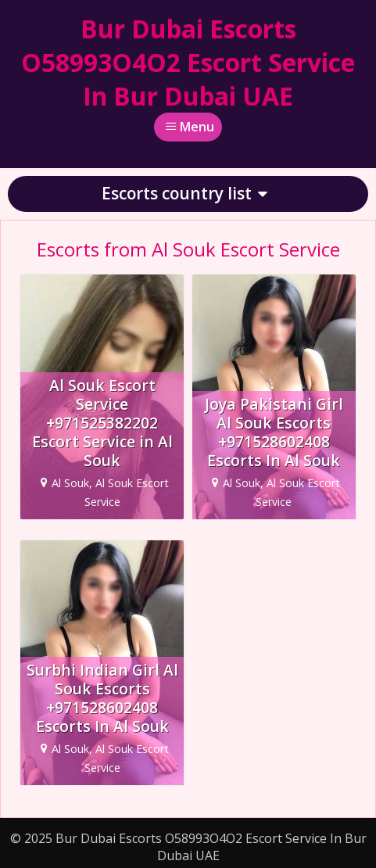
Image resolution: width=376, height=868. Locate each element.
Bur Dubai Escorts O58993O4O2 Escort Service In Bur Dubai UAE (188, 62)
